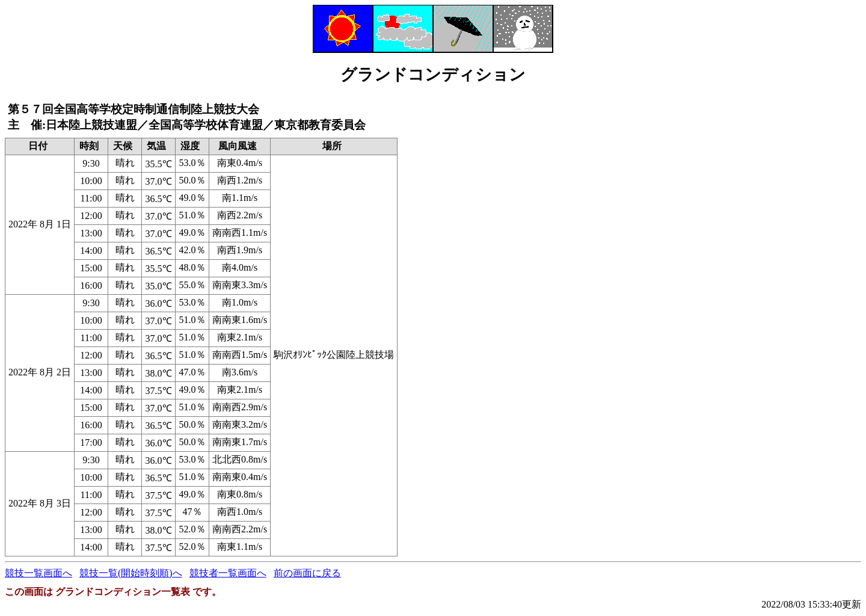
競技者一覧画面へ (228, 573)
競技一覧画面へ (38, 573)
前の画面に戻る (307, 573)
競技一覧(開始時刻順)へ (131, 573)
